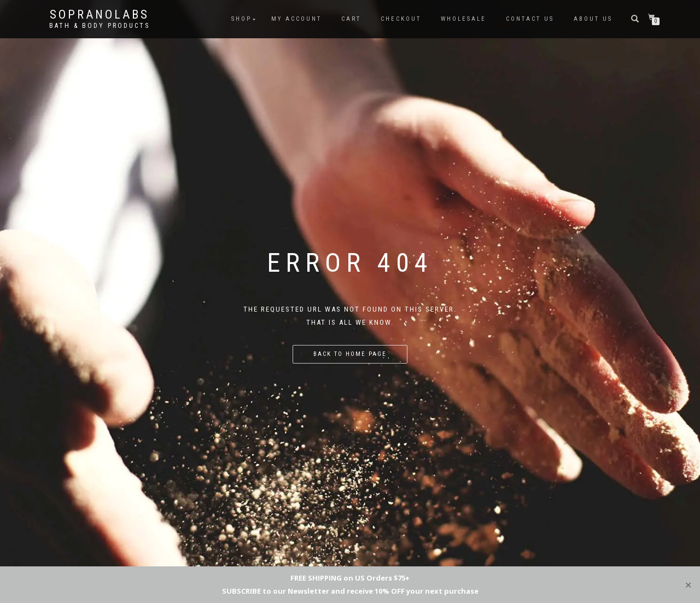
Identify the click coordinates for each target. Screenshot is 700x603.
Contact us (530, 19)
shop (241, 19)
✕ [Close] (688, 584)
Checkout (401, 19)
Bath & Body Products (100, 26)
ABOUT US (593, 19)
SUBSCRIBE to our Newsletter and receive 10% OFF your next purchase (350, 591)
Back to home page (350, 354)
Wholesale (463, 19)
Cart (351, 19)
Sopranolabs (100, 15)
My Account (296, 19)
